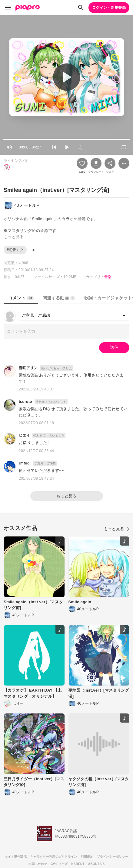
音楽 (108, 277)
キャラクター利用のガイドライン (54, 857)
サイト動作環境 (16, 857)
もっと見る (66, 496)
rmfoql (25, 463)
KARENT (78, 864)
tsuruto (25, 402)
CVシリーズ (59, 864)
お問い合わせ (38, 864)
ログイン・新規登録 (109, 8)
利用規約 (87, 857)
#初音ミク (15, 250)
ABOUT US (96, 864)
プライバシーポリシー (113, 857)
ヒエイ (24, 435)
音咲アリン (28, 368)
